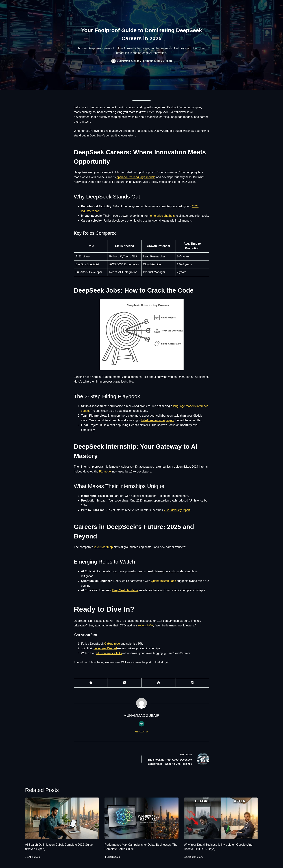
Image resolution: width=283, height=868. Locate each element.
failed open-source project (158, 420)
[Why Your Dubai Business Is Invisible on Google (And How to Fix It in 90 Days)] (221, 818)
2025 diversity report (177, 510)
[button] (142, 335)
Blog (169, 61)
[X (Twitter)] (125, 683)
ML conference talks (109, 653)
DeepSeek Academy (125, 590)
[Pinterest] (159, 683)
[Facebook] (91, 683)
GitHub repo (112, 644)
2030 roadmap (104, 547)
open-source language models (136, 177)
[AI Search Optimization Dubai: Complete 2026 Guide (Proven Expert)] (62, 818)
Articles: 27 (141, 732)
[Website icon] (141, 724)
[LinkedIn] (192, 683)
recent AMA (146, 625)
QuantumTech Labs (163, 581)
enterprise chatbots (162, 216)
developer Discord (105, 648)
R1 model (105, 471)
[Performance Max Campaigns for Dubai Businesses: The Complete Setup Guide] (141, 818)
